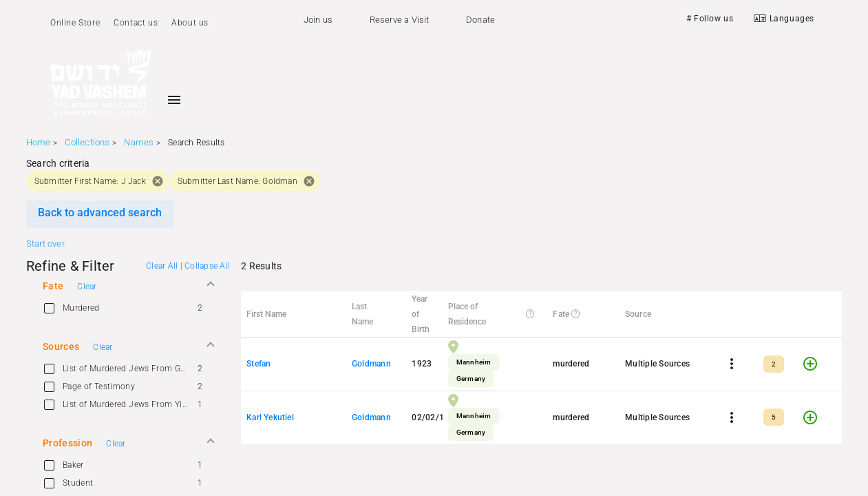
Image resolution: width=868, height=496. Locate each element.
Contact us (136, 23)
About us (190, 23)
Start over (45, 244)
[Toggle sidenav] (174, 100)
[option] (128, 308)
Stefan (258, 364)
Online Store (75, 23)
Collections (87, 142)
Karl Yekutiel (270, 417)
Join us (318, 20)
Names (139, 142)
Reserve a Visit (400, 20)
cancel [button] (158, 181)
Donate (480, 20)
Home (39, 142)
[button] (128, 286)
